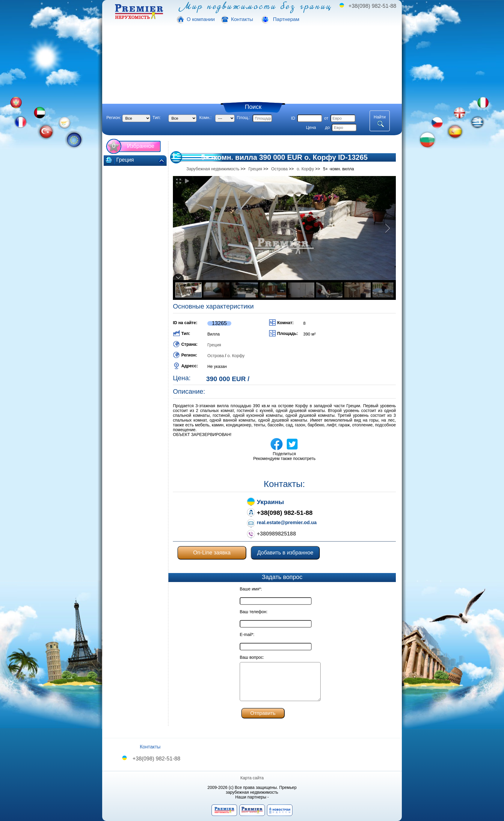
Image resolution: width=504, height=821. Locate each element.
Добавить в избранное (285, 553)
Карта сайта (252, 778)
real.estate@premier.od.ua (287, 522)
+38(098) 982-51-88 (372, 6)
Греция (214, 345)
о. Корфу (236, 356)
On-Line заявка (212, 553)
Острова (216, 356)
